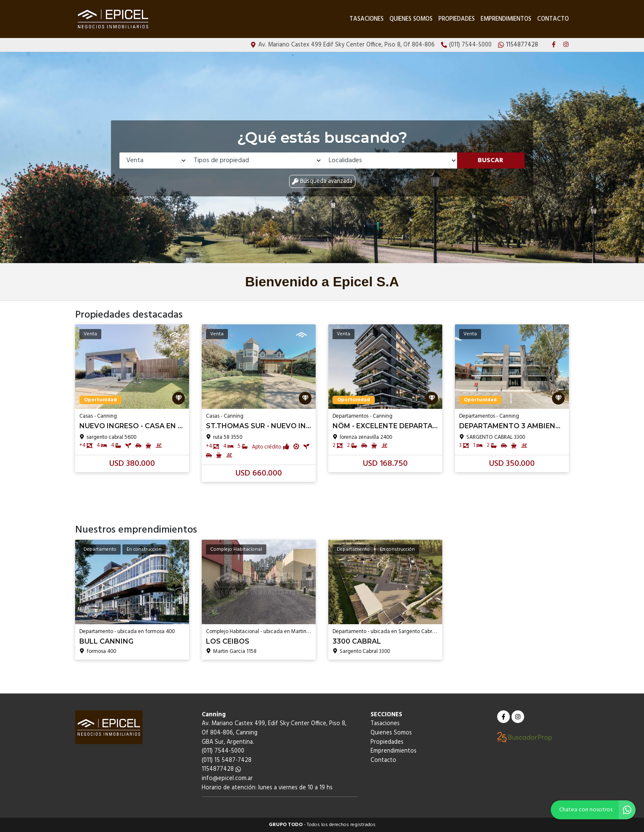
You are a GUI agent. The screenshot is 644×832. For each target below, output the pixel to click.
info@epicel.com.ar (227, 779)
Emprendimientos (506, 19)
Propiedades (457, 19)
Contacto (553, 19)
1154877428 (221, 769)
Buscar (491, 160)
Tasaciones (367, 19)
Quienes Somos (411, 19)
